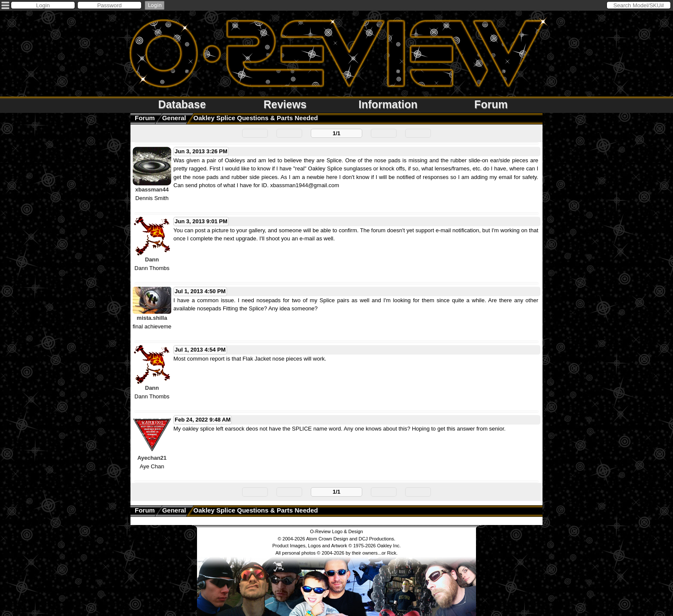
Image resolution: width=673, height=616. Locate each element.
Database (182, 104)
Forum (491, 104)
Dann (152, 259)
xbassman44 (152, 190)
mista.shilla (152, 318)
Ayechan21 (152, 458)
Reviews (285, 104)
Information (388, 104)
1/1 (336, 133)
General (174, 118)
